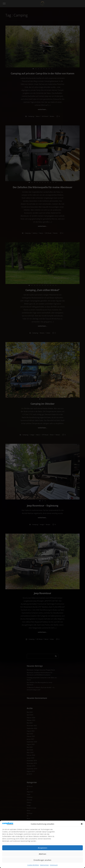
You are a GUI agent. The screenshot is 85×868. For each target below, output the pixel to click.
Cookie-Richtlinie (33, 865)
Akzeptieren (42, 848)
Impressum (54, 865)
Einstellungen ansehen (42, 860)
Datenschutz (44, 865)
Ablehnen (43, 854)
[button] (82, 824)
